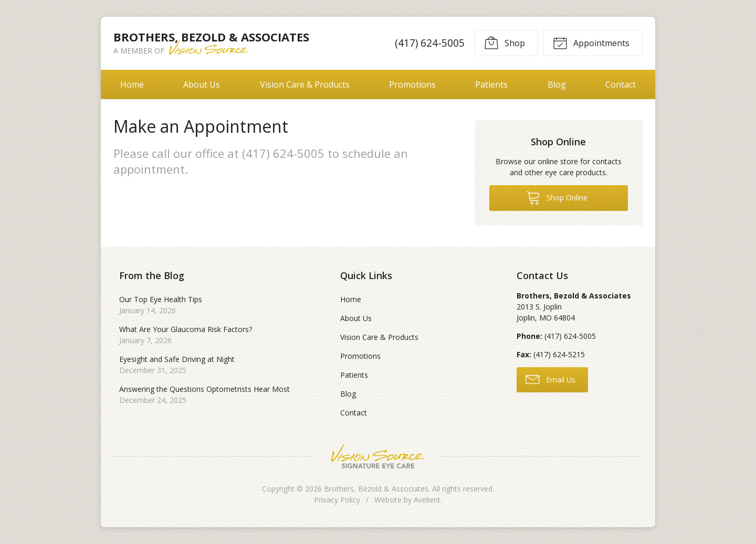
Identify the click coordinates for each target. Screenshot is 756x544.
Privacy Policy (337, 500)
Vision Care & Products (305, 84)
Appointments (591, 42)
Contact (621, 84)
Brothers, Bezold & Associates (376, 489)
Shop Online (557, 197)
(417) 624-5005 (430, 43)
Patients (491, 84)
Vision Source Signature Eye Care (378, 456)
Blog (557, 84)
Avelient (427, 500)
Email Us (550, 379)
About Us (202, 84)
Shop (505, 42)
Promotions (412, 84)
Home (132, 84)
